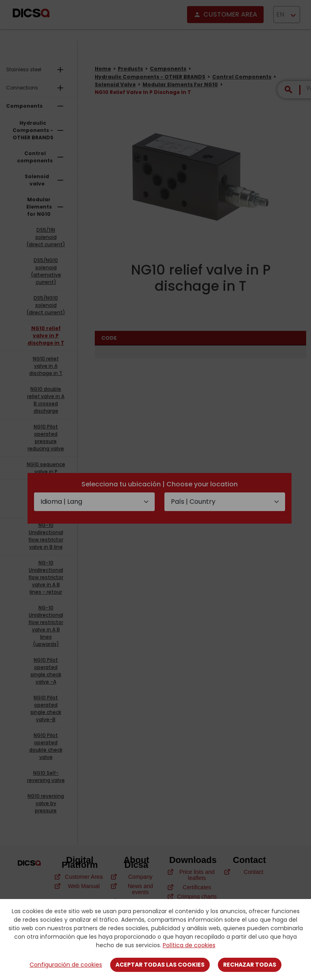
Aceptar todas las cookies (160, 965)
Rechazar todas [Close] (250, 965)
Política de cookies (189, 945)
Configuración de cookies (66, 965)
